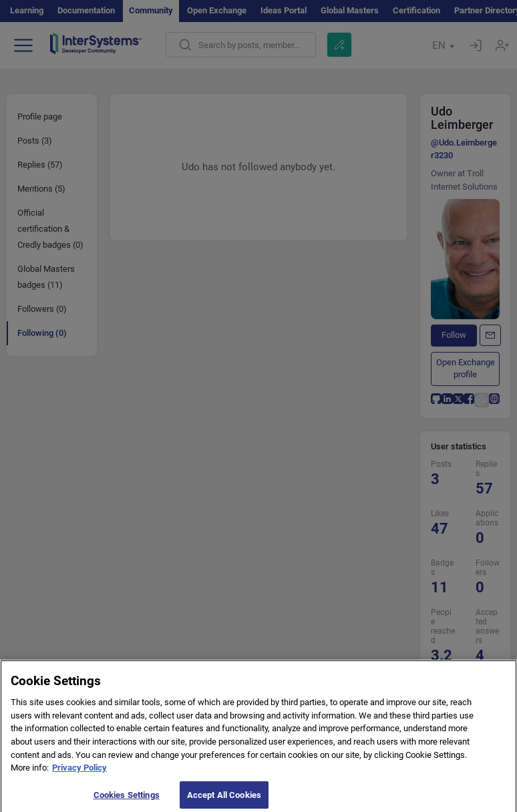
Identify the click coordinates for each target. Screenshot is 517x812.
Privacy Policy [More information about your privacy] (79, 773)
